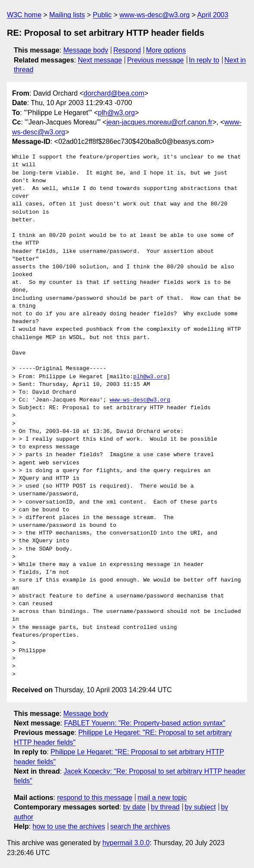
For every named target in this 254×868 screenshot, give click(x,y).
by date (134, 807)
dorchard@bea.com (114, 93)
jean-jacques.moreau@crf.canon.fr (160, 122)
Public (102, 15)
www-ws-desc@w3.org (155, 15)
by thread (165, 807)
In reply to (204, 60)
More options (166, 50)
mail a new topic (162, 798)
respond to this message (94, 798)
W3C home (24, 15)
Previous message (156, 60)
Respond (127, 50)
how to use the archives (69, 826)
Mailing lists (67, 15)
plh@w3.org (116, 113)
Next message (100, 60)
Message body (86, 50)
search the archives (140, 826)
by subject (200, 807)
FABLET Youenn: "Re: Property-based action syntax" (145, 723)
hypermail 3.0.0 (126, 843)
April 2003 (213, 15)
